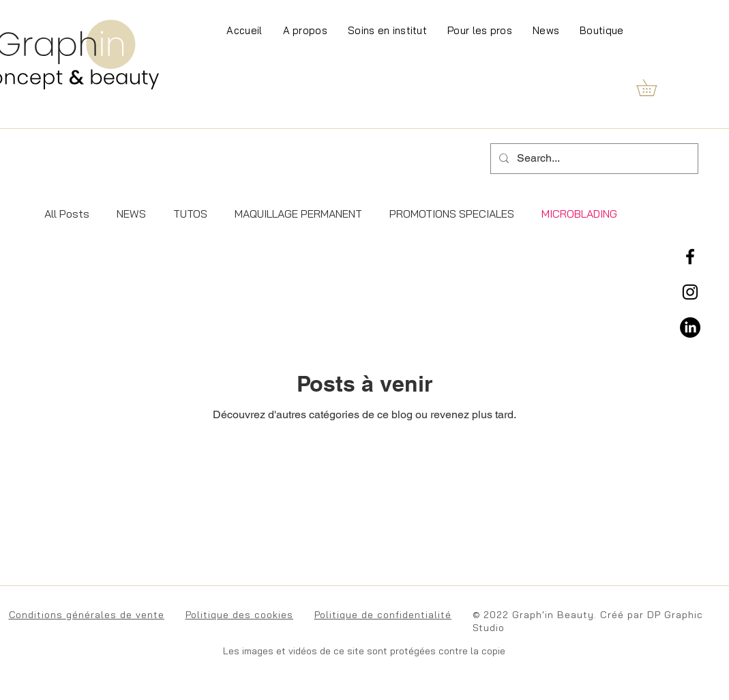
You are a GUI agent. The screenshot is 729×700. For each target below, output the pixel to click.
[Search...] (593, 159)
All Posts (67, 214)
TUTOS (190, 214)
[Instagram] (690, 292)
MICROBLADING (579, 214)
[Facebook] (690, 257)
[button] (655, 88)
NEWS (131, 214)
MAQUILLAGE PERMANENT (298, 214)
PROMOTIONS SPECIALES (452, 214)
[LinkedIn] (690, 327)
